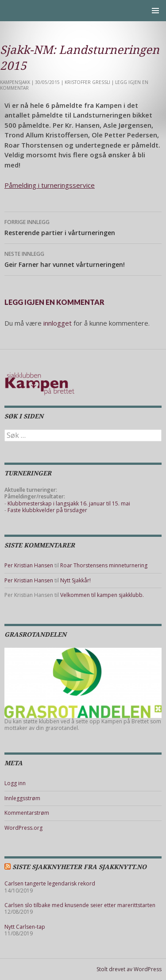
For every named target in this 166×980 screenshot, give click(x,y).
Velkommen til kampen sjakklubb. (102, 595)
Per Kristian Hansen (29, 565)
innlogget (58, 323)
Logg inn (15, 783)
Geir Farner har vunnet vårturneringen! (83, 259)
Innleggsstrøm (22, 798)
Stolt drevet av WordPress (129, 969)
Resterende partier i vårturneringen (83, 227)
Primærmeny (155, 11)
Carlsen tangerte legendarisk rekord (50, 883)
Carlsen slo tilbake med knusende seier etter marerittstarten (80, 905)
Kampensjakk (15, 82)
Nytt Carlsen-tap (25, 927)
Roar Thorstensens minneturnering (104, 565)
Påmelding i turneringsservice (50, 185)
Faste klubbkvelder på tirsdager (47, 510)
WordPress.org (23, 828)
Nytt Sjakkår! (75, 580)
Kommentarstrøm (27, 813)
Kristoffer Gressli (87, 82)
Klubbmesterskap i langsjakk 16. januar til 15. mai (69, 503)
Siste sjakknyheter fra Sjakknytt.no (79, 867)
